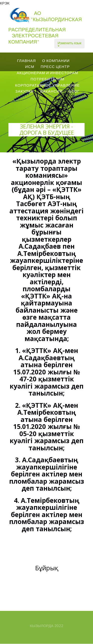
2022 (59, 626)
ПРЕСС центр (55, 66)
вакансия (51, 91)
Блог (74, 91)
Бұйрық (47, 568)
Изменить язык (69, 44)
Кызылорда (42, 626)
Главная (27, 60)
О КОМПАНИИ (56, 60)
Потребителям (47, 79)
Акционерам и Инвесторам (47, 73)
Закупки (25, 91)
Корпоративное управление (47, 85)
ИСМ (30, 66)
